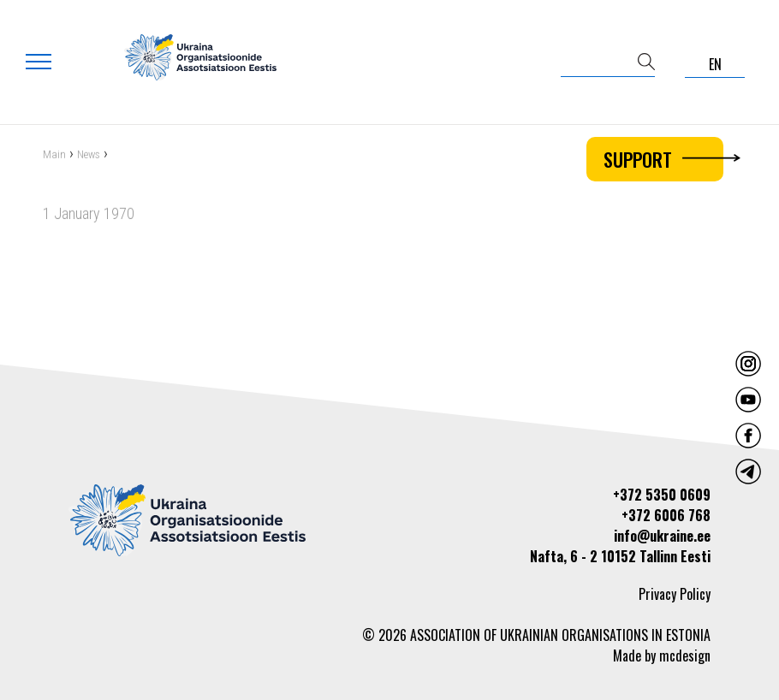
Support (663, 159)
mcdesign (685, 656)
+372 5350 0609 (662, 495)
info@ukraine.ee (662, 536)
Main (54, 155)
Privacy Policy (675, 594)
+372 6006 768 (666, 515)
